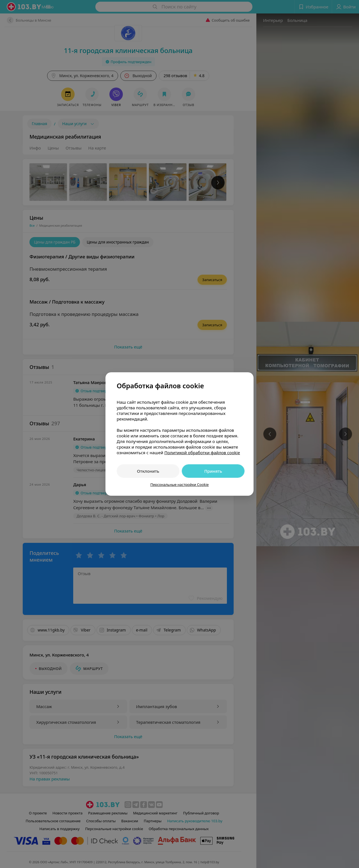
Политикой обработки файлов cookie (202, 453)
